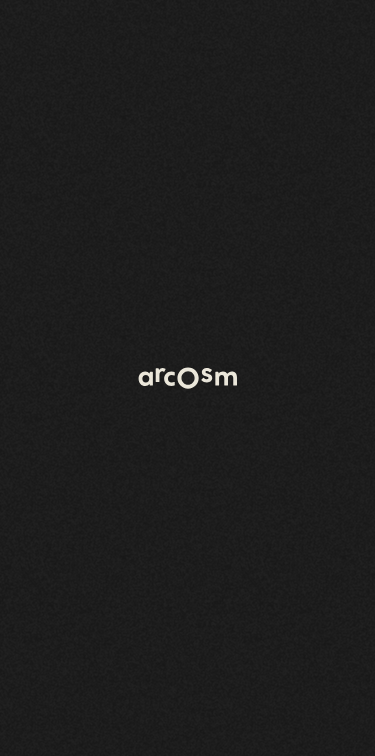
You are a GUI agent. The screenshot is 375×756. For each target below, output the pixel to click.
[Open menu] (335, 40)
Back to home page (96, 193)
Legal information (305, 734)
